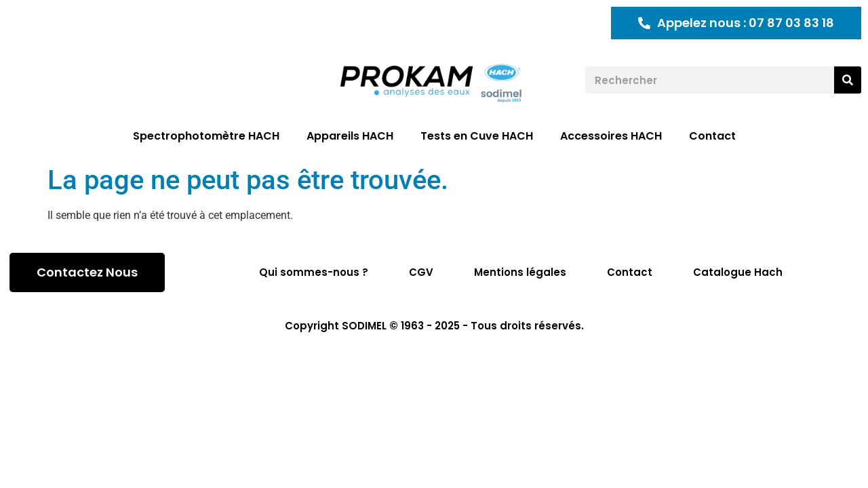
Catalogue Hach (738, 272)
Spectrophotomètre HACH (206, 136)
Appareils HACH (350, 136)
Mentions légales (520, 272)
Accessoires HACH (611, 136)
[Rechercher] (848, 80)
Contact (712, 136)
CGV (421, 272)
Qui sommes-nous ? (314, 272)
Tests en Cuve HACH (477, 136)
